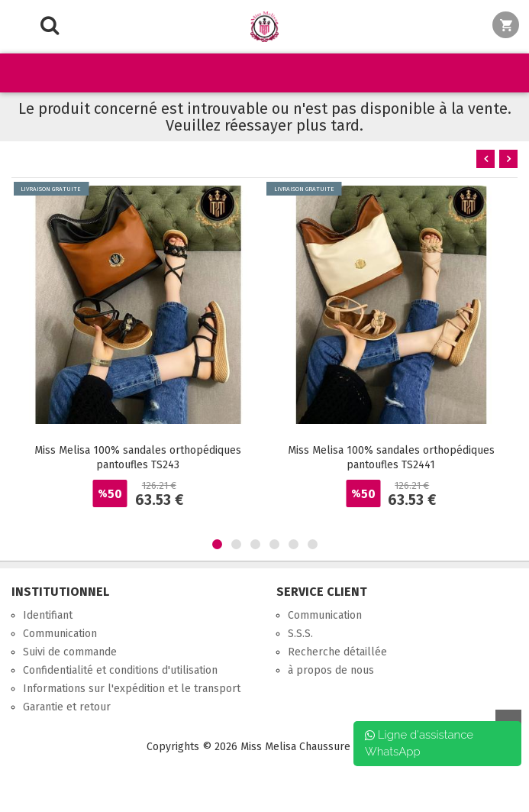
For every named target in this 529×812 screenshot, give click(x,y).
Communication (60, 634)
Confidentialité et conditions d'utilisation (120, 670)
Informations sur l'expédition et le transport (132, 689)
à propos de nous (331, 670)
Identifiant (48, 615)
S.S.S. (300, 634)
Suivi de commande (70, 652)
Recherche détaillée (337, 652)
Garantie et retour (67, 707)
